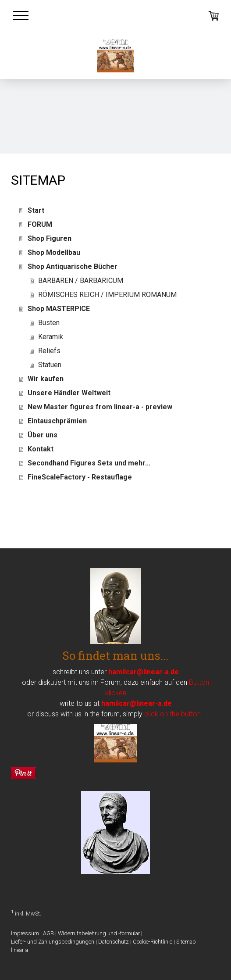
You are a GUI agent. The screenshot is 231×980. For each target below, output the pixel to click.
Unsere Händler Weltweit (69, 393)
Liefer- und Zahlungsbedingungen (53, 942)
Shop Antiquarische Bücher (73, 266)
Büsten (49, 323)
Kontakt (41, 449)
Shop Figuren (50, 238)
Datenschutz (114, 942)
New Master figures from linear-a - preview (100, 407)
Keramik (51, 337)
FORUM (40, 224)
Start (36, 210)
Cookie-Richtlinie (153, 942)
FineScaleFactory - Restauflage (80, 477)
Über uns (43, 435)
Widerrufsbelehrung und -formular (99, 933)
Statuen (50, 365)
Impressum (25, 933)
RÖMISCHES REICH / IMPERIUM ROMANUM (107, 295)
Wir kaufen (46, 379)
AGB (48, 933)
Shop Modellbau (54, 252)
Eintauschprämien (57, 421)
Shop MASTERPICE (59, 309)
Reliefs (49, 351)
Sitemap (186, 942)
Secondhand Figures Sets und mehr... (89, 463)
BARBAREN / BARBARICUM (81, 281)
